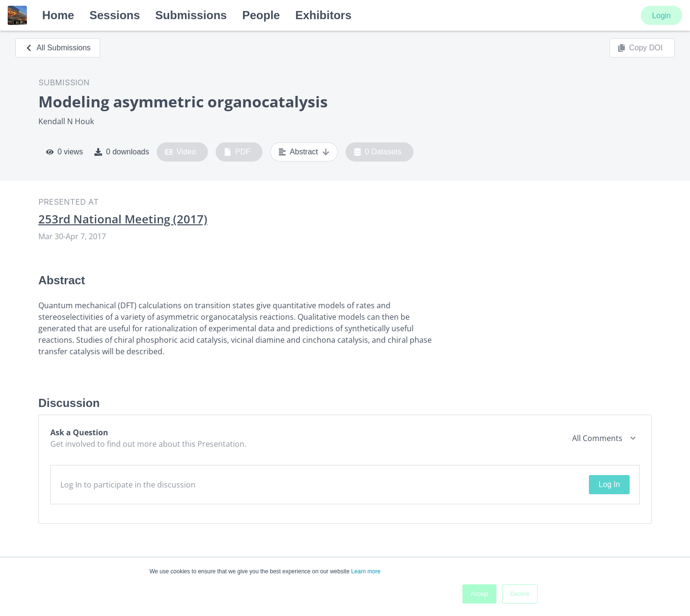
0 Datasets (378, 152)
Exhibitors (323, 15)
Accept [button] (479, 594)
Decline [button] (520, 594)
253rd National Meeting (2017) (123, 219)
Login (661, 16)
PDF (237, 152)
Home (58, 15)
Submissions (191, 15)
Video (180, 152)
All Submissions (58, 48)
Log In (609, 484)
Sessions (115, 15)
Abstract (304, 152)
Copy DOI (640, 48)
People (261, 15)
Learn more (366, 571)
